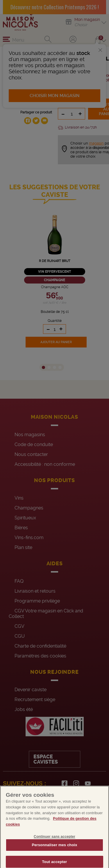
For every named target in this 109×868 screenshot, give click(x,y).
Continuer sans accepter (54, 840)
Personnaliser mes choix (54, 849)
